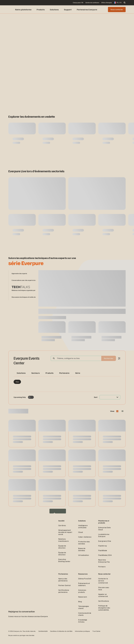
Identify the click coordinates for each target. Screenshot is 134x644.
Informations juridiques (82, 637)
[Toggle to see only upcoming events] (31, 403)
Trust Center (97, 637)
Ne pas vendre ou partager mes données (21, 641)
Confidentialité (43, 637)
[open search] (125, 3)
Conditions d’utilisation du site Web (61, 637)
